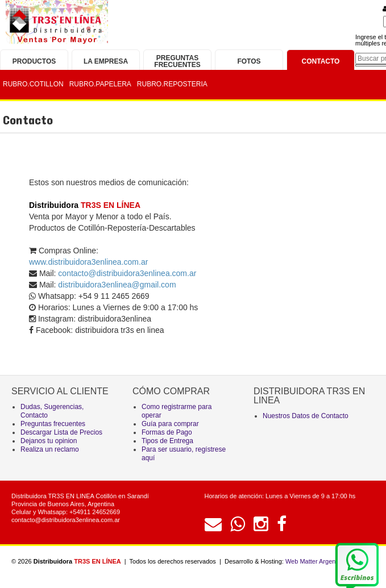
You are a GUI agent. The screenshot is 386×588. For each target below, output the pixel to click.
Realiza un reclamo (50, 449)
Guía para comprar (170, 424)
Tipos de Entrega (167, 441)
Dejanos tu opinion (49, 441)
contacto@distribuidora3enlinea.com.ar (66, 520)
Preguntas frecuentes (53, 424)
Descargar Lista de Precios (61, 432)
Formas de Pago (167, 432)
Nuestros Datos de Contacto (306, 416)
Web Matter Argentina (316, 561)
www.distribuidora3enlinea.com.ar (88, 262)
